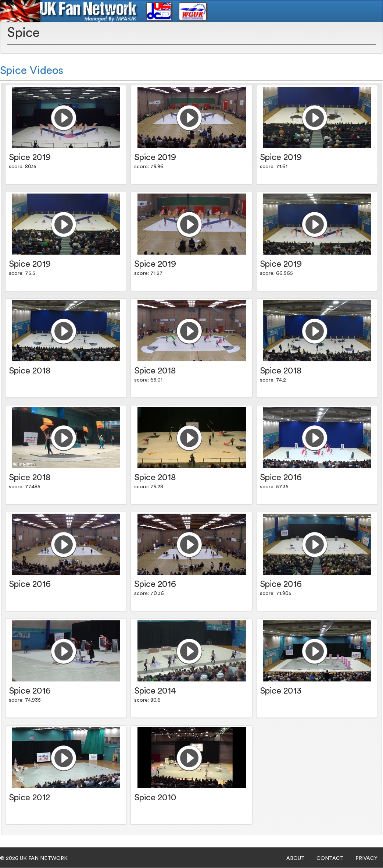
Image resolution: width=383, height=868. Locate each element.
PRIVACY (366, 858)
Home (208, 32)
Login (325, 32)
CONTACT (330, 858)
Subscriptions (358, 32)
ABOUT (296, 858)
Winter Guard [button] (289, 32)
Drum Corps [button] (243, 32)
